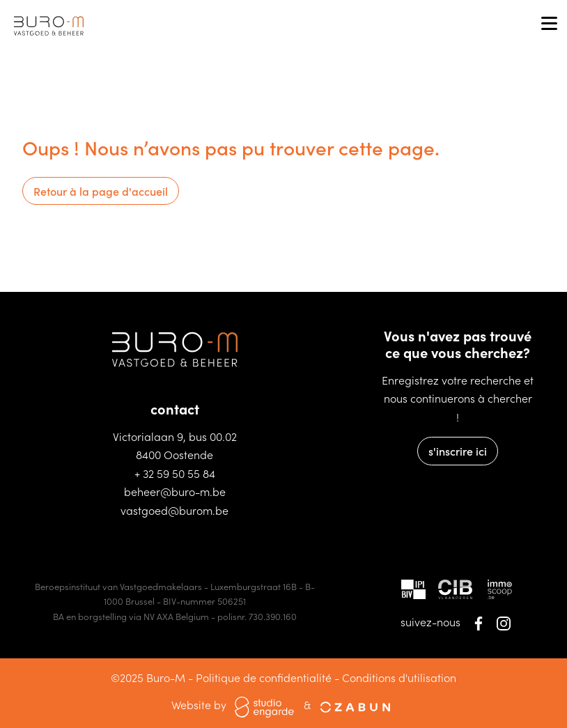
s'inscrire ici (458, 451)
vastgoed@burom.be (174, 510)
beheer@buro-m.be (175, 491)
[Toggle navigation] (549, 24)
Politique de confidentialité (264, 677)
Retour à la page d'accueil (101, 191)
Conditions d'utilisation (399, 677)
